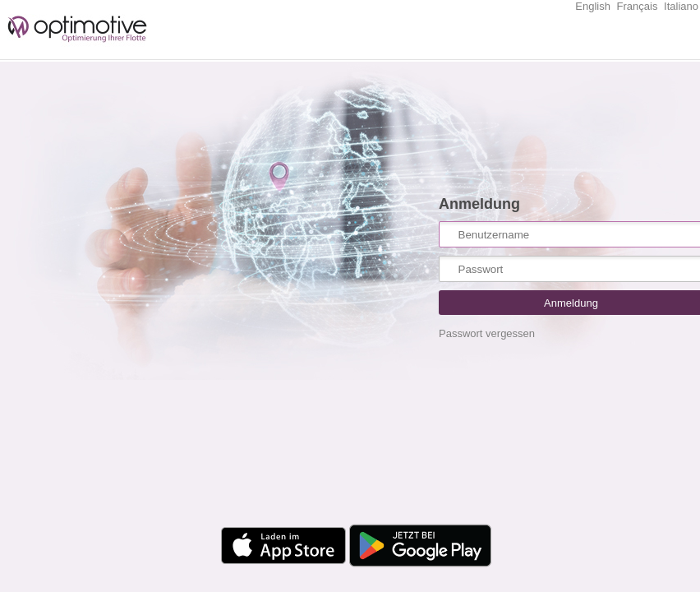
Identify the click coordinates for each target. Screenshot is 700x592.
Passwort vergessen (487, 333)
